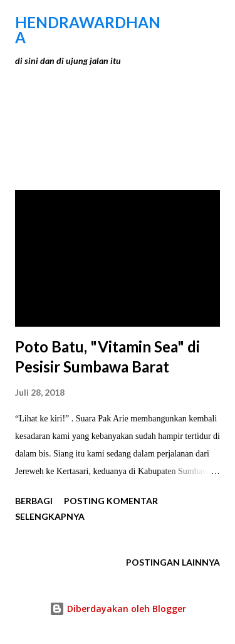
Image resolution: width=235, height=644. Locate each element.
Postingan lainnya (173, 562)
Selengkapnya (50, 516)
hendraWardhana (88, 30)
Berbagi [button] (34, 501)
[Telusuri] (182, 23)
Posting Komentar (111, 501)
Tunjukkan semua (164, 124)
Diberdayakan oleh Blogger (118, 609)
